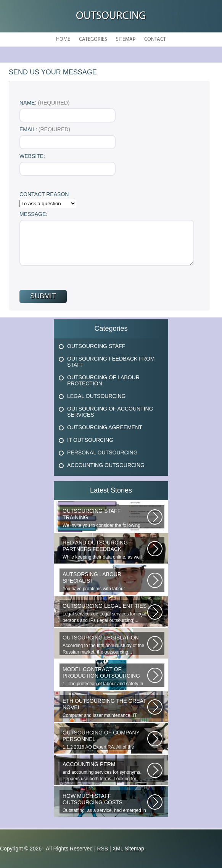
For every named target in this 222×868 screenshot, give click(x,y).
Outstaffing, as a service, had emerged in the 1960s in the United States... (105, 803)
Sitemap (126, 39)
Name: (44, 103)
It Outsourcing (90, 440)
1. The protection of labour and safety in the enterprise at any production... (105, 676)
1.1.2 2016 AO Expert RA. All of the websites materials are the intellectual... (105, 740)
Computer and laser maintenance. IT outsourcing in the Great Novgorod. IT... (105, 708)
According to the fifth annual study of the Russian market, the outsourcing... (105, 645)
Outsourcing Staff (96, 346)
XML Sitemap (129, 849)
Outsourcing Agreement (105, 427)
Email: (45, 129)
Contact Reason (44, 194)
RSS (102, 849)
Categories (93, 39)
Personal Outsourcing (102, 453)
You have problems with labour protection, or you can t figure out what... (105, 581)
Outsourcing (111, 16)
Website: (32, 156)
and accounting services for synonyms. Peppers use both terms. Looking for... (105, 771)
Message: (33, 214)
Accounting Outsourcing (106, 465)
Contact (155, 39)
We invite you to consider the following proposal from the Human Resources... (105, 518)
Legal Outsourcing (97, 396)
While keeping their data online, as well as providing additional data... (105, 550)
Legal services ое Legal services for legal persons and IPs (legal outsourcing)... (105, 613)
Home (63, 39)
